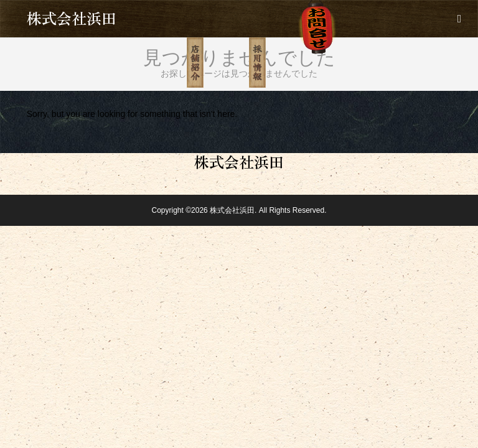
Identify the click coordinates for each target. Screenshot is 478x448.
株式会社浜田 (72, 18)
